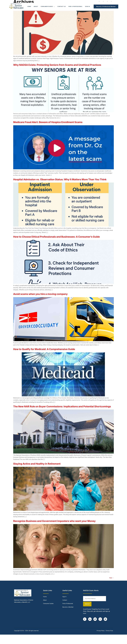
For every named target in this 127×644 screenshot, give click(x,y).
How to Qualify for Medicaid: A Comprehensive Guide (50, 360)
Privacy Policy (101, 640)
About (36, 6)
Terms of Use (109, 640)
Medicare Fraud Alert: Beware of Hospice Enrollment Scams (55, 126)
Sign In (87, 6)
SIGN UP (109, 613)
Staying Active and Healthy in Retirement (41, 478)
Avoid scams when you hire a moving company (46, 305)
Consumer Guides (48, 7)
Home (29, 6)
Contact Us (62, 6)
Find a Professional (75, 6)
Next (111, 593)
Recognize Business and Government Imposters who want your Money (62, 535)
